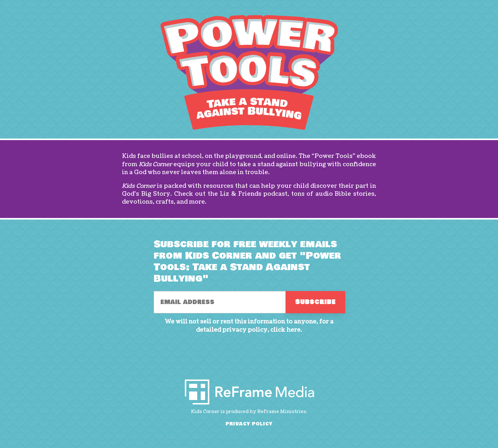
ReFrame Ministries (282, 412)
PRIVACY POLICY (249, 424)
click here (285, 330)
